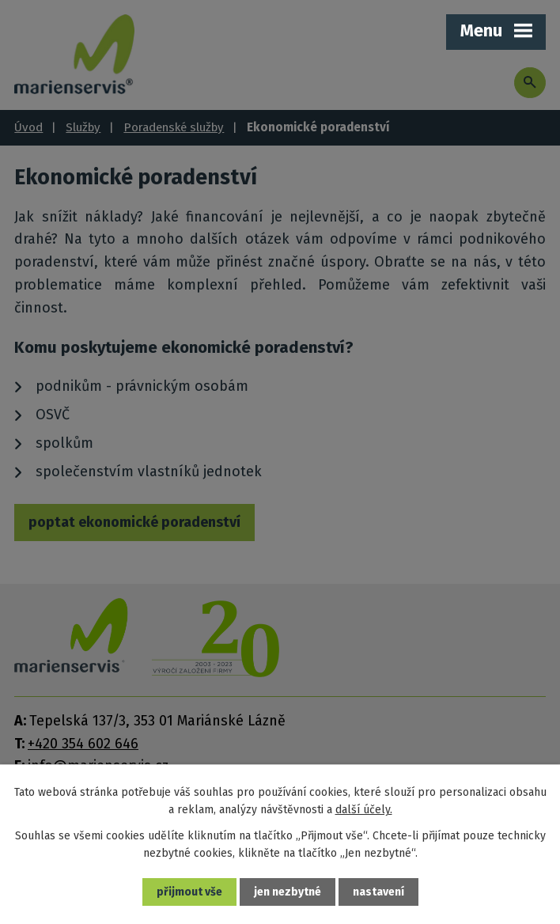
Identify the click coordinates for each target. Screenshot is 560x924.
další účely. (364, 810)
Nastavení (378, 892)
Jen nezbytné (288, 892)
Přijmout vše (189, 892)
